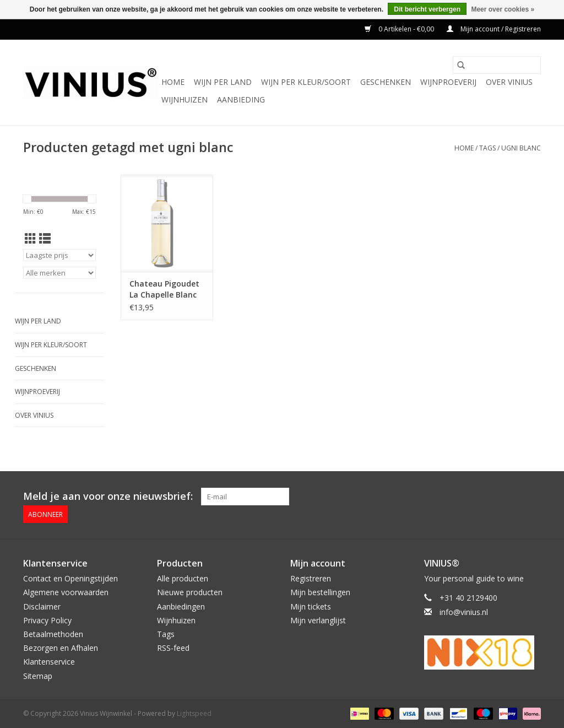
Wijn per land (223, 82)
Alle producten (183, 578)
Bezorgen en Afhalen (61, 648)
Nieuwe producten (190, 592)
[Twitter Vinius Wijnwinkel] (512, 497)
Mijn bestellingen (320, 592)
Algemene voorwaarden (66, 592)
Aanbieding (241, 99)
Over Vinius (509, 82)
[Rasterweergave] (31, 239)
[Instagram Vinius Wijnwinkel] (532, 497)
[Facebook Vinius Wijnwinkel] (492, 497)
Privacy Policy (47, 620)
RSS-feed (173, 648)
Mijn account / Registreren (494, 29)
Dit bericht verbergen (427, 9)
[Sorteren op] (59, 255)
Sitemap (38, 676)
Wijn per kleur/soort (306, 82)
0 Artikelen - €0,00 (400, 29)
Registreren (311, 578)
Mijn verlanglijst (318, 620)
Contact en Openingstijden (70, 578)
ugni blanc (521, 148)
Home (173, 82)
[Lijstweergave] (45, 239)
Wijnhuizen (185, 99)
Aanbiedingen (181, 606)
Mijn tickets (311, 606)
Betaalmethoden (53, 634)
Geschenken (386, 82)
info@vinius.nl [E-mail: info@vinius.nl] (464, 612)
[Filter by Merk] (59, 273)
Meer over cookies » (503, 9)
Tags (487, 148)
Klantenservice (49, 662)
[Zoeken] (497, 65)
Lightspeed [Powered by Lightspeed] (194, 713)
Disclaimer (42, 606)
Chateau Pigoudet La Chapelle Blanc (164, 289)
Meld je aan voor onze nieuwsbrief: (108, 496)
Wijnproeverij (448, 82)
